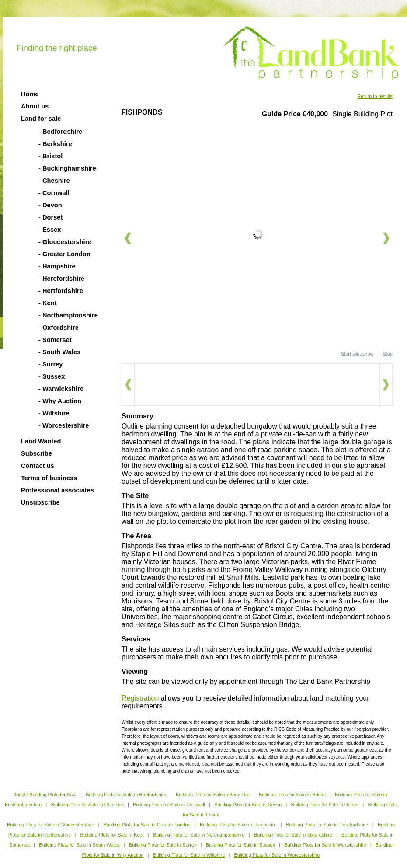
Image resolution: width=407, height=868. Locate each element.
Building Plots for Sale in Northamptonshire (199, 835)
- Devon (50, 205)
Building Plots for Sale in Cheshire (87, 805)
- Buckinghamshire (67, 168)
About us (35, 106)
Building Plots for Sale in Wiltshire (189, 855)
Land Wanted (41, 441)
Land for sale (41, 119)
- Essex (50, 230)
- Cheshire (54, 181)
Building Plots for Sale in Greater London (147, 825)
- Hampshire (57, 266)
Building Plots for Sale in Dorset (325, 805)
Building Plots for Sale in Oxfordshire (293, 835)
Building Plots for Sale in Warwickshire (325, 845)
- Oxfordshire (59, 328)
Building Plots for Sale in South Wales (79, 845)
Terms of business (49, 478)
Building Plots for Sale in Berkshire (213, 795)
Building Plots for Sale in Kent (112, 835)
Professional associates (57, 490)
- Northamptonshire (68, 315)
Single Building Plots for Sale (46, 795)
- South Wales (59, 352)
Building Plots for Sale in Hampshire (238, 825)
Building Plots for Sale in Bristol (292, 795)
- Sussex (52, 376)
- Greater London (64, 254)
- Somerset (55, 340)
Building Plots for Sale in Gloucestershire (50, 825)
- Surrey (50, 364)
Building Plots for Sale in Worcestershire (277, 855)
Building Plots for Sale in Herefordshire (327, 825)
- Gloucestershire (65, 242)
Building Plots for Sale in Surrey (163, 845)
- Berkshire (55, 144)
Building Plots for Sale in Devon (248, 805)
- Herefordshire (61, 279)
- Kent (48, 303)
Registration (140, 698)
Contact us (38, 466)
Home (30, 94)
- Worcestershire (64, 425)
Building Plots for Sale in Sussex (240, 845)
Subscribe (37, 453)
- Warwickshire (61, 389)
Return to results (375, 96)
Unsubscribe (40, 502)
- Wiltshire (54, 413)
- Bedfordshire (60, 132)
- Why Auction (60, 401)
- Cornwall (54, 193)
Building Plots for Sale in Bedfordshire (126, 795)
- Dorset (50, 217)
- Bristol (50, 156)
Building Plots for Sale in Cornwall (169, 805)
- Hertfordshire (61, 291)
